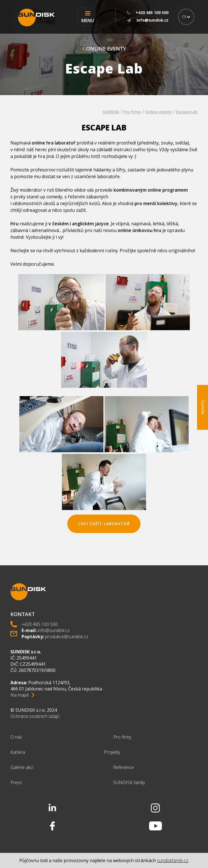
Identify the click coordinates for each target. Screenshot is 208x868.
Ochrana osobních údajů (35, 716)
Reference (124, 767)
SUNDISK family (129, 782)
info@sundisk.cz (54, 630)
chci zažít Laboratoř (104, 524)
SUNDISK (111, 112)
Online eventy (104, 49)
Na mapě (20, 695)
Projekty (112, 752)
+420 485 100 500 (40, 624)
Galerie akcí (22, 767)
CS (186, 17)
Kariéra (18, 752)
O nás (16, 737)
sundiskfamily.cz (173, 860)
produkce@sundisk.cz (67, 637)
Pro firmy (132, 112)
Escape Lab (187, 112)
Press (16, 782)
